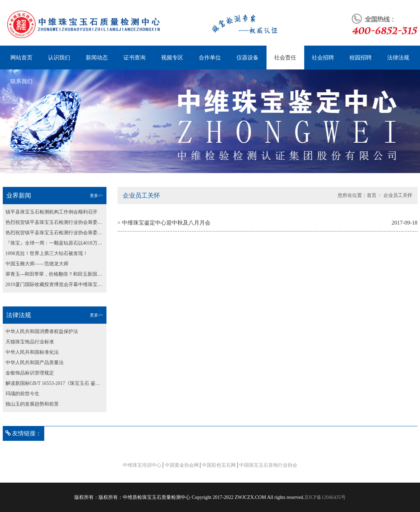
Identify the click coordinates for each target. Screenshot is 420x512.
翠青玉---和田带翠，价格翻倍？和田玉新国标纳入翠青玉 (55, 274)
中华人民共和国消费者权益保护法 (42, 331)
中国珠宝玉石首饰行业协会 (268, 465)
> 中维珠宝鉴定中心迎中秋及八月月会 (164, 223)
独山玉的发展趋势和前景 (32, 404)
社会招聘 (323, 58)
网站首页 (21, 58)
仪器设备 (248, 58)
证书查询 (134, 58)
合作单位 (210, 58)
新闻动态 (97, 58)
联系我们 (21, 81)
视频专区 (172, 58)
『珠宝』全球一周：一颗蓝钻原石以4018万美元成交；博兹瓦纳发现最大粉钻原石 (55, 243)
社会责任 (285, 58)
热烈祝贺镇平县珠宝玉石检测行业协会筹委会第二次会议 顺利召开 (55, 222)
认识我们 (59, 58)
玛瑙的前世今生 (22, 394)
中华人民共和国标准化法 (32, 352)
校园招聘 (361, 58)
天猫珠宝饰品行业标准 (30, 342)
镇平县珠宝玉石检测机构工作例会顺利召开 (52, 212)
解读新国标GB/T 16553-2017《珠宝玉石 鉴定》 (55, 383)
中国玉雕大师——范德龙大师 (37, 264)
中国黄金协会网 (182, 465)
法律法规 (398, 58)
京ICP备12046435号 (325, 497)
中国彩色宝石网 (219, 465)
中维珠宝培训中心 (142, 465)
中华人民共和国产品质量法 (35, 363)
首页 (372, 195)
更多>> (96, 196)
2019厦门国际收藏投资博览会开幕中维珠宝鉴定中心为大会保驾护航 (55, 285)
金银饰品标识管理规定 (30, 373)
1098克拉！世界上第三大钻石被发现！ (47, 253)
